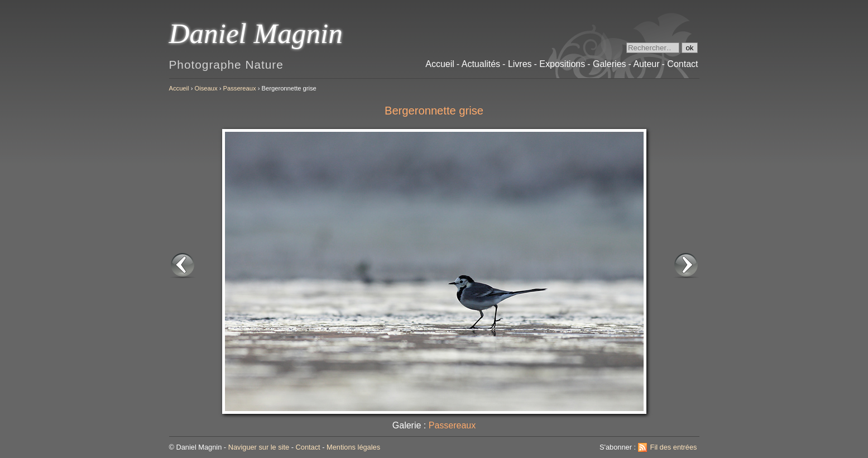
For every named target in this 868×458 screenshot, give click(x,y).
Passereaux (240, 88)
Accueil (179, 88)
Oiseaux (206, 88)
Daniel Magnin (256, 33)
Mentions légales (353, 447)
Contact (308, 447)
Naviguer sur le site (259, 447)
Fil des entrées (674, 447)
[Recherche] (653, 48)
